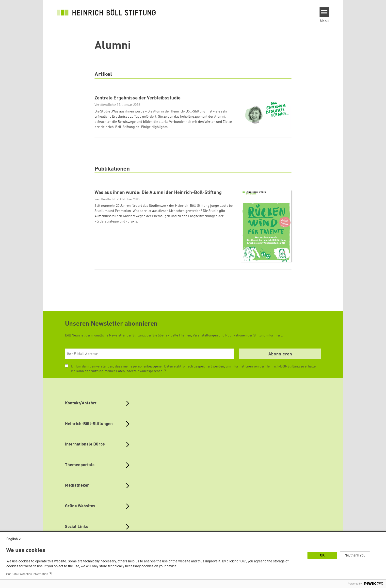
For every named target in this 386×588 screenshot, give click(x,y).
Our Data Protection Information (27, 574)
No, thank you (355, 555)
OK (322, 555)
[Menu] (324, 12)
